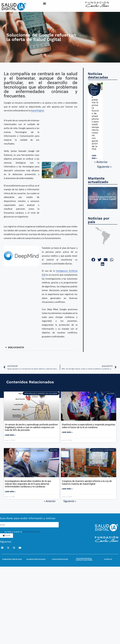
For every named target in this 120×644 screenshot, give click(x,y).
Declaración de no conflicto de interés (84, 559)
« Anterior (101, 162)
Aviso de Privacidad (60, 559)
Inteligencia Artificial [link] (67, 271)
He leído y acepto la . (22, 532)
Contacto (108, 559)
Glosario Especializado (36, 559)
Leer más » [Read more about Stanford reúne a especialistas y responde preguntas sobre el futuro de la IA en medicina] (67, 432)
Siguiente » (104, 166)
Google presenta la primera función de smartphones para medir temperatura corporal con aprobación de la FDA (95, 122)
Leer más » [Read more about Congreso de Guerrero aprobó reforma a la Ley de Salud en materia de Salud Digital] (67, 489)
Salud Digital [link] (37, 110)
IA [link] (44, 275)
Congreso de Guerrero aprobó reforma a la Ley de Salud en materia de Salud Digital (87, 482)
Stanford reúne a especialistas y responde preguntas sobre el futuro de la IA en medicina (89, 426)
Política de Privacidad (31, 532)
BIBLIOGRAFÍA (16, 347)
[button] (44, 3)
